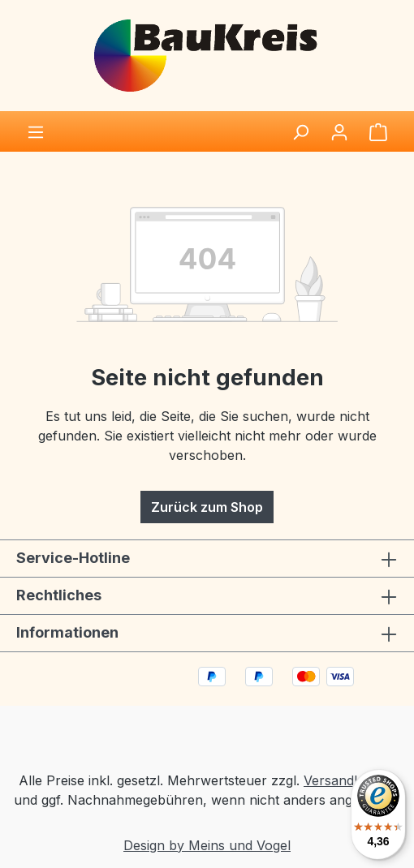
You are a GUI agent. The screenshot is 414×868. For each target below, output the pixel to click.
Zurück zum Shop (207, 507)
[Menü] (36, 131)
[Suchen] (300, 131)
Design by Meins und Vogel (207, 845)
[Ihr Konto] (339, 131)
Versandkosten (349, 780)
